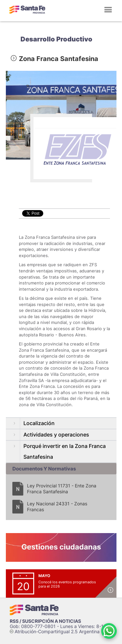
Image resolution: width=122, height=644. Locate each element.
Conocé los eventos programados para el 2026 (67, 584)
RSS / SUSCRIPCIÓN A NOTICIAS (45, 621)
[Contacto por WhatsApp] (109, 631)
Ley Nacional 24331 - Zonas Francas (57, 506)
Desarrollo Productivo (56, 39)
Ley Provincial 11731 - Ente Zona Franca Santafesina (62, 489)
